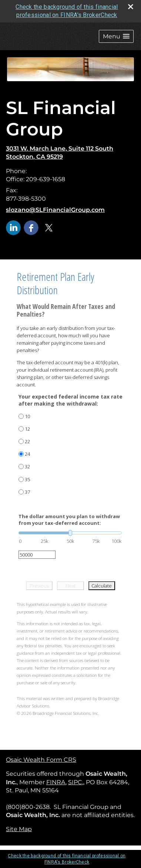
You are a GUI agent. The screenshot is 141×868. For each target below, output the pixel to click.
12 (27, 429)
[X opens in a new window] (49, 227)
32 (27, 466)
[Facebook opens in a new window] (31, 227)
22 (27, 441)
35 (27, 479)
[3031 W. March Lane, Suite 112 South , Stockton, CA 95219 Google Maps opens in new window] (60, 153)
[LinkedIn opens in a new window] (13, 227)
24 (27, 454)
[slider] (70, 533)
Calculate (102, 586)
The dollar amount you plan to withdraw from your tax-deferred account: (69, 520)
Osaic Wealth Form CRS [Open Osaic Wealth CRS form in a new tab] (41, 760)
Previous (39, 586)
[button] (116, 36)
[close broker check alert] (131, 7)
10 (27, 416)
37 (27, 492)
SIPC (75, 782)
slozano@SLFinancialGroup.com (55, 210)
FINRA (56, 782)
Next (70, 586)
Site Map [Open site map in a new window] (19, 829)
